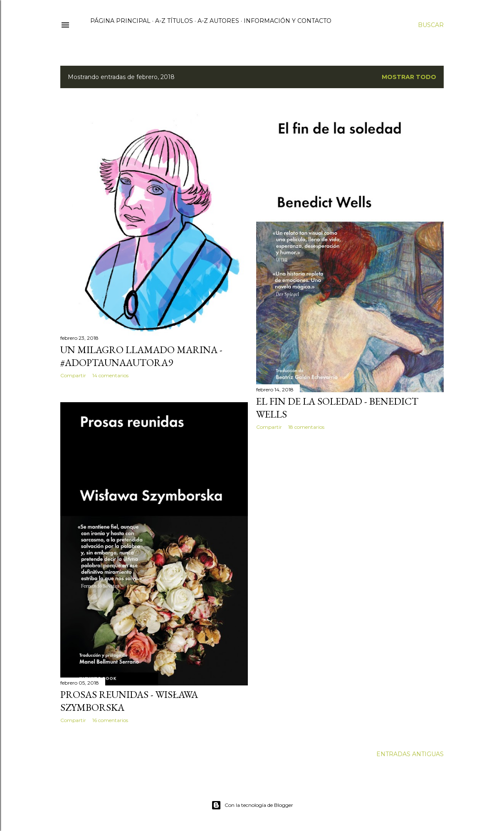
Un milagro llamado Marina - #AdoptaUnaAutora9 (141, 356)
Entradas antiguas (410, 754)
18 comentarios (306, 427)
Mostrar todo (409, 77)
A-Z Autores (218, 21)
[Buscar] (431, 25)
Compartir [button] (73, 375)
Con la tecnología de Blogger (252, 805)
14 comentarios (110, 375)
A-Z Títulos (174, 21)
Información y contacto (288, 21)
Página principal (120, 21)
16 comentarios (110, 720)
